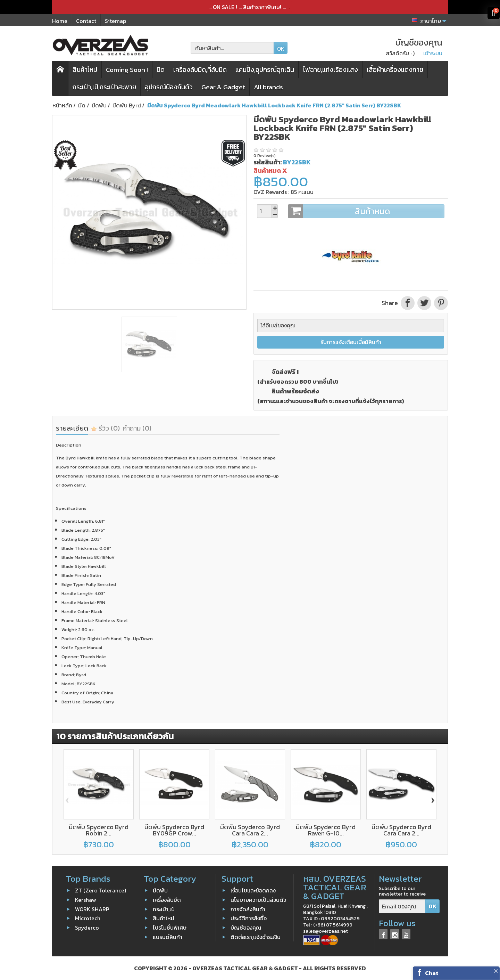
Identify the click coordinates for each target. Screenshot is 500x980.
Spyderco (87, 928)
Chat (432, 973)
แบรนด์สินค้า (168, 937)
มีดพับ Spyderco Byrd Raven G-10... (326, 830)
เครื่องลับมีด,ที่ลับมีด (200, 70)
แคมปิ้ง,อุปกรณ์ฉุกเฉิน (265, 70)
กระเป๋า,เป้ (164, 909)
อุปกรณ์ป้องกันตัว (169, 87)
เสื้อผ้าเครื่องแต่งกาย (395, 70)
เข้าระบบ (433, 53)
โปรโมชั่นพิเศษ (170, 928)
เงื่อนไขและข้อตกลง (253, 890)
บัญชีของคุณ (246, 928)
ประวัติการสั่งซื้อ (249, 918)
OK (281, 49)
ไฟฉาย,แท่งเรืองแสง (330, 70)
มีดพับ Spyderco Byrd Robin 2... (99, 830)
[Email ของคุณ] (402, 906)
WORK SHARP (92, 909)
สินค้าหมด (366, 211)
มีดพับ (160, 890)
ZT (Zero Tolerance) (101, 890)
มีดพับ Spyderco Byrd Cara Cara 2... (250, 830)
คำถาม (137, 428)
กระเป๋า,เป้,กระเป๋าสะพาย (104, 87)
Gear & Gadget (223, 87)
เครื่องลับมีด (167, 900)
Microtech (88, 918)
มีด (161, 70)
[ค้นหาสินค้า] (232, 48)
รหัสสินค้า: (268, 162)
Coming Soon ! (127, 70)
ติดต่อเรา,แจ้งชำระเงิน (256, 937)
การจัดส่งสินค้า (248, 909)
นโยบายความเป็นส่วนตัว (258, 900)
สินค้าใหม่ (85, 70)
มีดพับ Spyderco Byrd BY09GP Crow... (174, 830)
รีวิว (105, 428)
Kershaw (86, 900)
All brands (268, 87)
